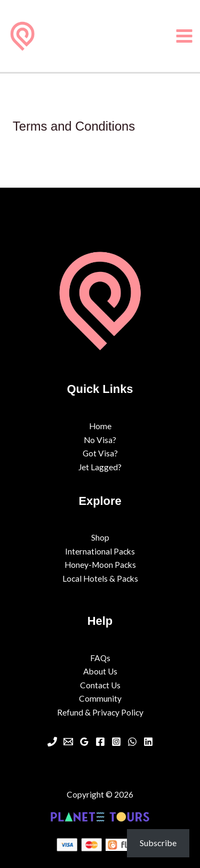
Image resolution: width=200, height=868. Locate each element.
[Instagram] (116, 742)
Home (100, 426)
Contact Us (100, 685)
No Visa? (100, 440)
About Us (100, 671)
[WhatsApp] (132, 742)
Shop (100, 537)
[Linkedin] (148, 742)
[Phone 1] (52, 742)
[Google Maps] (84, 742)
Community (100, 698)
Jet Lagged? (100, 467)
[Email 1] (68, 742)
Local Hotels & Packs (100, 578)
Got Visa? (100, 453)
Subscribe (158, 843)
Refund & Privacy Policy (100, 712)
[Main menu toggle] (185, 36)
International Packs (100, 551)
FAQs (100, 658)
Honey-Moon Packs (100, 565)
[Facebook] (100, 742)
